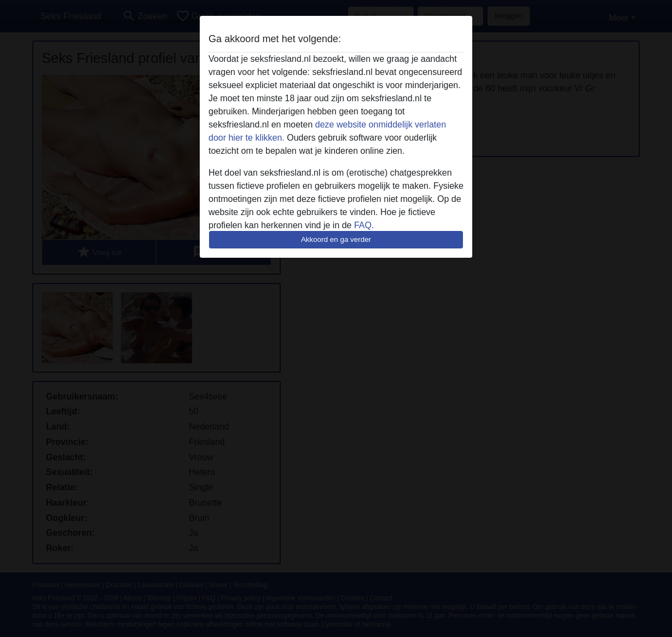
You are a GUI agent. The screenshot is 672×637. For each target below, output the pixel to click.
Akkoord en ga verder (336, 239)
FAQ (363, 225)
